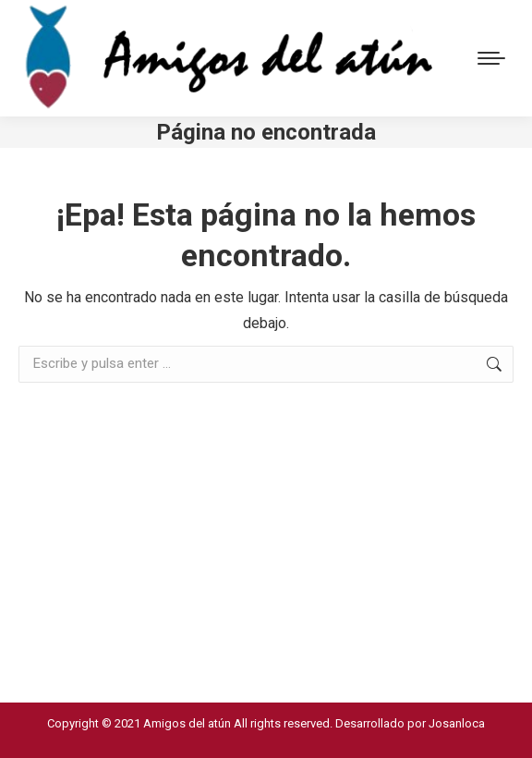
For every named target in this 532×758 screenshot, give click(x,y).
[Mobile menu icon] (491, 58)
